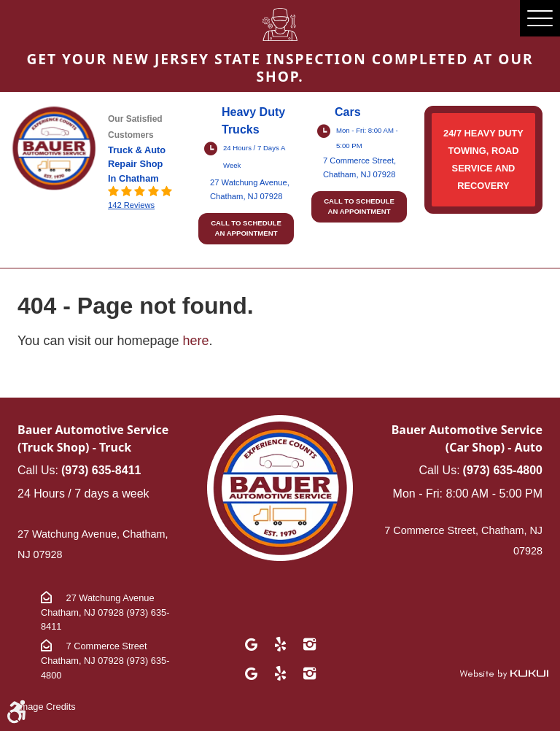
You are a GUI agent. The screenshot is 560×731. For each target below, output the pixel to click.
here (196, 341)
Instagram (309, 644)
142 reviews (131, 205)
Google (251, 644)
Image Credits (47, 707)
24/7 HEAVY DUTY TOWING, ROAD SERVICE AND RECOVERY (483, 159)
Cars (348, 112)
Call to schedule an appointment (246, 228)
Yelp (280, 644)
